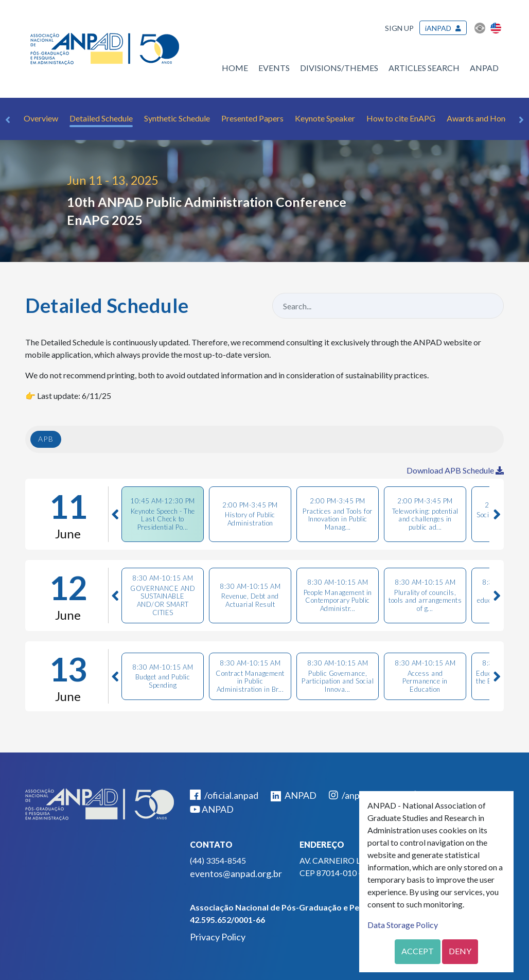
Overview (41, 118)
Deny (460, 951)
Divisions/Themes (339, 68)
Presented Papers (252, 118)
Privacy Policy (218, 937)
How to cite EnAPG (401, 118)
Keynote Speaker (325, 118)
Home (235, 68)
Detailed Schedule (101, 118)
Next (521, 120)
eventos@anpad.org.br (236, 873)
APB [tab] (46, 439)
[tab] (163, 514)
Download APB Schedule (455, 470)
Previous (8, 120)
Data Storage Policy (403, 925)
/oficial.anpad (224, 795)
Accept (418, 951)
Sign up (399, 28)
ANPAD (484, 68)
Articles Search (424, 68)
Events (274, 68)
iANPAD (438, 28)
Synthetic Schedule (177, 118)
